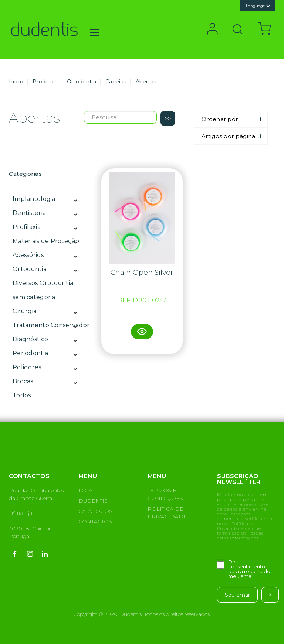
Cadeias (116, 82)
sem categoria (34, 297)
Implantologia (34, 199)
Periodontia (30, 353)
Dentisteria (29, 213)
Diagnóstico (30, 339)
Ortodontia (82, 82)
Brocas (23, 381)
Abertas (146, 82)
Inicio (16, 82)
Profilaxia (27, 227)
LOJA (85, 490)
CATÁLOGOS (95, 511)
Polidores (27, 367)
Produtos (45, 82)
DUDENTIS (93, 501)
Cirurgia (25, 311)
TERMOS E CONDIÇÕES (165, 494)
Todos (22, 395)
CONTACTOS (95, 521)
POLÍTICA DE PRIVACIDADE (167, 513)
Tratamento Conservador (51, 325)
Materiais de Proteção (46, 241)
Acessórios (28, 255)
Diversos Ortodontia (43, 283)
